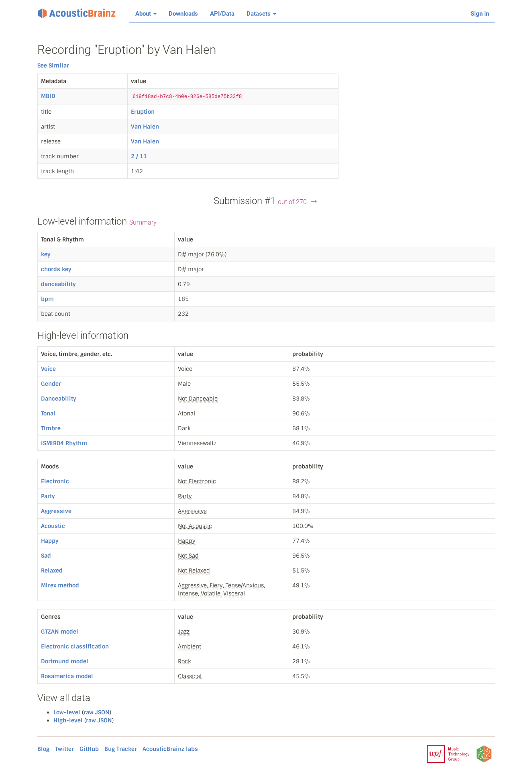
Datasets (261, 14)
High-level (68, 720)
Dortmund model (65, 661)
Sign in (480, 14)
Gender (51, 384)
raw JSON (97, 712)
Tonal (48, 413)
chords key (56, 269)
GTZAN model (60, 632)
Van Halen (145, 127)
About (146, 14)
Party (48, 496)
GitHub (89, 749)
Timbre (51, 428)
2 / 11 (139, 156)
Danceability (59, 399)
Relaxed (52, 570)
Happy (50, 541)
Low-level (67, 712)
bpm (47, 299)
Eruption (143, 112)
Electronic (55, 481)
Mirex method (60, 585)
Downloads (183, 14)
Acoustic (53, 526)
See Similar (53, 65)
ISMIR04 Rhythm (64, 443)
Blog (43, 749)
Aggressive (56, 511)
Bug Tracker (121, 749)
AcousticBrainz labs (170, 749)
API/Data (222, 14)
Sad (46, 556)
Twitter (64, 749)
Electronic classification (75, 646)
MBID (48, 96)
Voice (48, 369)
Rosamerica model (67, 676)
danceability (58, 284)
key (46, 254)
